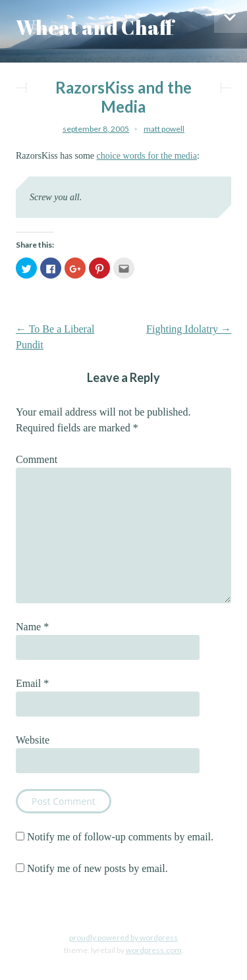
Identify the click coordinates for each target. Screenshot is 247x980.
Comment (37, 459)
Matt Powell (164, 129)
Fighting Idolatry (189, 329)
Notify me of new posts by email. (97, 868)
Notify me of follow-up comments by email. (120, 837)
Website (33, 740)
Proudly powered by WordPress (123, 938)
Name (32, 627)
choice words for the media (147, 156)
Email (32, 683)
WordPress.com (154, 950)
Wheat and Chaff (95, 27)
